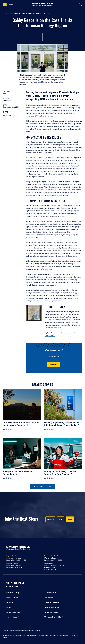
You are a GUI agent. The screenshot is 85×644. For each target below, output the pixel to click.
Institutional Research (52, 612)
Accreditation (49, 598)
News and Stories (35, 13)
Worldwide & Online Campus (53, 556)
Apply (69, 520)
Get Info (50, 520)
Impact (5, 93)
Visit (60, 520)
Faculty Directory (12, 598)
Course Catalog (12, 617)
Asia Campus (48, 563)
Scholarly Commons (13, 612)
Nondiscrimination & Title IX (21, 635)
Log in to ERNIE (14, 586)
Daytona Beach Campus (14, 556)
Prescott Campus (12, 563)
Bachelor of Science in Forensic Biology (51, 158)
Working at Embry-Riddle (53, 617)
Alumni (9, 602)
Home (5, 13)
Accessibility (7, 635)
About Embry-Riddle (18, 13)
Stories (47, 13)
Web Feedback (65, 635)
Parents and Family (13, 593)
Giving (8, 607)
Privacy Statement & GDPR (40, 635)
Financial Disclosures (52, 607)
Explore (54, 364)
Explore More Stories (43, 487)
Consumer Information (52, 602)
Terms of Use (54, 635)
